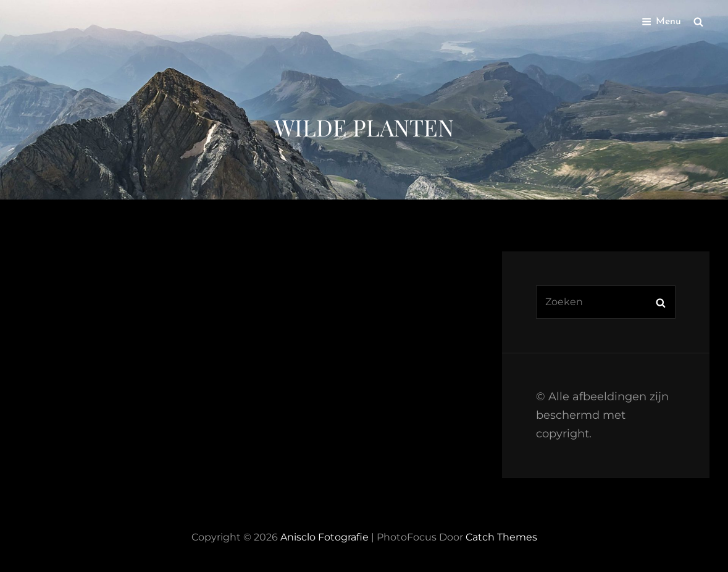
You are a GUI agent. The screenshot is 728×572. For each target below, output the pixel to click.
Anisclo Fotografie (324, 537)
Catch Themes (501, 537)
